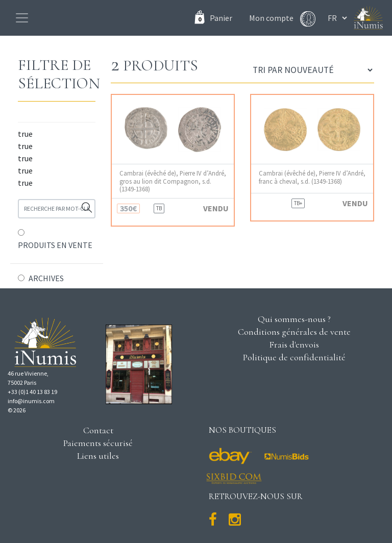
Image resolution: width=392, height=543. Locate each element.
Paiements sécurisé (98, 443)
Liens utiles (98, 456)
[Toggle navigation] (22, 18)
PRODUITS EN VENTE (55, 245)
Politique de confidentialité (294, 357)
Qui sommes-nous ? (294, 319)
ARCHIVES (46, 278)
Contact (98, 430)
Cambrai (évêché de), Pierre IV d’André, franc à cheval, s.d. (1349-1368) (312, 177)
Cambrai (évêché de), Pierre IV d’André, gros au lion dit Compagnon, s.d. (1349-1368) (173, 181)
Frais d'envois (294, 344)
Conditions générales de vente (294, 332)
